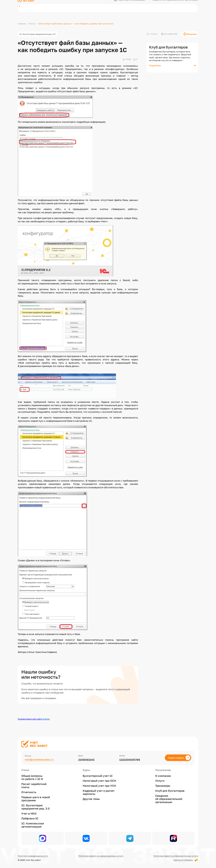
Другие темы (91, 798)
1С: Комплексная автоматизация (33, 824)
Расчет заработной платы (34, 784)
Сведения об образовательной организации (169, 798)
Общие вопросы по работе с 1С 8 (32, 776)
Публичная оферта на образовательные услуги (174, 856)
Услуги (160, 780)
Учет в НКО (29, 812)
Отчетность (29, 791)
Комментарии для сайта (34, 719)
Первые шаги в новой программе (36, 798)
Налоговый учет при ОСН (99, 780)
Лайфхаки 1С (30, 817)
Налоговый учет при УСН (99, 785)
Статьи (32, 24)
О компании (163, 775)
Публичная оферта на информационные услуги (100, 856)
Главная (22, 24)
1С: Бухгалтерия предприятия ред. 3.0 (39, 34)
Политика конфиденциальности (34, 856)
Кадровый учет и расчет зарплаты (99, 791)
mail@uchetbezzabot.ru (40, 759)
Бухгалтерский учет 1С (98, 775)
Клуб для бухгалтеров (170, 790)
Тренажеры (163, 785)
